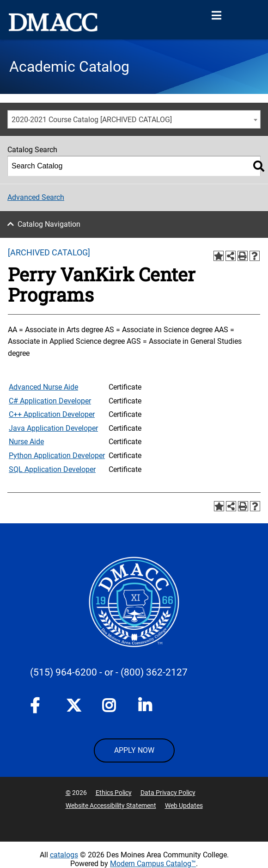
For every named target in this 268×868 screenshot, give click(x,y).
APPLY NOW (134, 750)
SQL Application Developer (52, 469)
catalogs (64, 855)
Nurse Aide (26, 442)
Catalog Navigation (49, 224)
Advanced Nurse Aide (43, 387)
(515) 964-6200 (64, 672)
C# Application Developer (50, 401)
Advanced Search (36, 197)
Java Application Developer (53, 428)
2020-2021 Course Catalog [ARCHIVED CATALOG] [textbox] (92, 120)
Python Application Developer (57, 456)
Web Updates (184, 806)
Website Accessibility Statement (111, 806)
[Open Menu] (216, 16)
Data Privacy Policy (168, 793)
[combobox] (134, 119)
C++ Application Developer (52, 414)
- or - (109, 672)
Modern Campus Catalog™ (153, 864)
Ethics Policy (114, 793)
